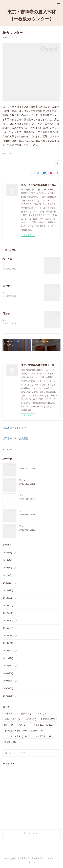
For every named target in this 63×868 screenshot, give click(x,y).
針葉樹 (37, 731)
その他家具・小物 (15, 731)
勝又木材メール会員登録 (15, 439)
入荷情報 (48, 720)
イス (23, 726)
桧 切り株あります (28, 481)
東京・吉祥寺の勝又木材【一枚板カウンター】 (32, 15)
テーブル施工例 (41, 737)
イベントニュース (43, 726)
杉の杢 (6, 287)
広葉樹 (10, 743)
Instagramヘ (32, 834)
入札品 (30, 720)
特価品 (26, 714)
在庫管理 (10, 714)
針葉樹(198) (7, 154)
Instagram (8, 450)
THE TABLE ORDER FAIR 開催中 (34, 465)
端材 (9, 726)
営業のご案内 (12, 720)
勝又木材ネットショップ (15, 428)
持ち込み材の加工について (31, 527)
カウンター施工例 (15, 737)
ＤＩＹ (41, 714)
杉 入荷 (7, 259)
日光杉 (6, 314)
